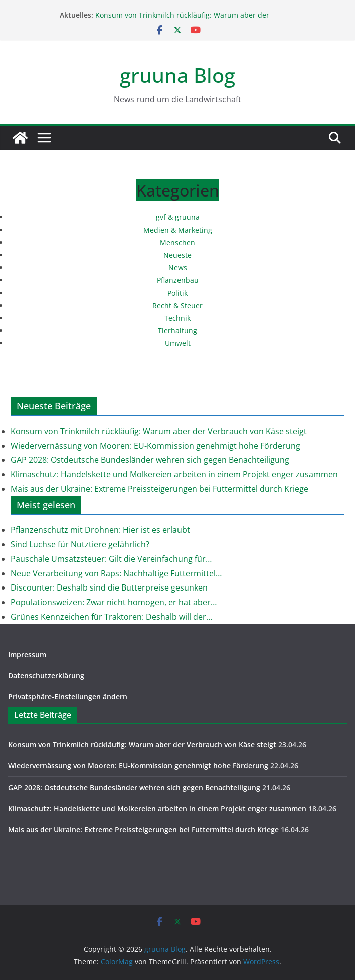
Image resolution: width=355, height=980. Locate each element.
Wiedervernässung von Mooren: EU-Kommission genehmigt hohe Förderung (155, 446)
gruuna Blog (177, 75)
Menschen (177, 242)
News (178, 267)
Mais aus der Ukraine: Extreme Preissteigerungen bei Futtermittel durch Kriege (159, 489)
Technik (177, 318)
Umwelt (178, 343)
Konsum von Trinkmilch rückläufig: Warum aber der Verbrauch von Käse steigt (182, 20)
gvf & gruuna (178, 217)
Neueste (177, 255)
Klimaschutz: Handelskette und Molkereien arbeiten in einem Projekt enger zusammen (174, 474)
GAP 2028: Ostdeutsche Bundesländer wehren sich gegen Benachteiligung (150, 460)
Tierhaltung (177, 331)
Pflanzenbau (178, 280)
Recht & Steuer (177, 306)
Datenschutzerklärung (46, 675)
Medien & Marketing (178, 230)
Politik (177, 293)
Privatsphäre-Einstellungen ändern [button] (68, 697)
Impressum (27, 654)
